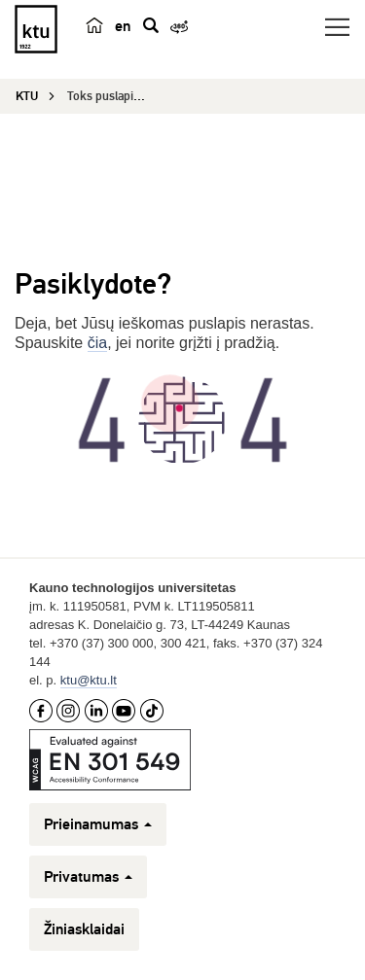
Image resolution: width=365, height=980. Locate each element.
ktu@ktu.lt (89, 680)
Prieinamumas (98, 824)
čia (97, 343)
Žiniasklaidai (84, 929)
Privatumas (88, 877)
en (123, 26)
